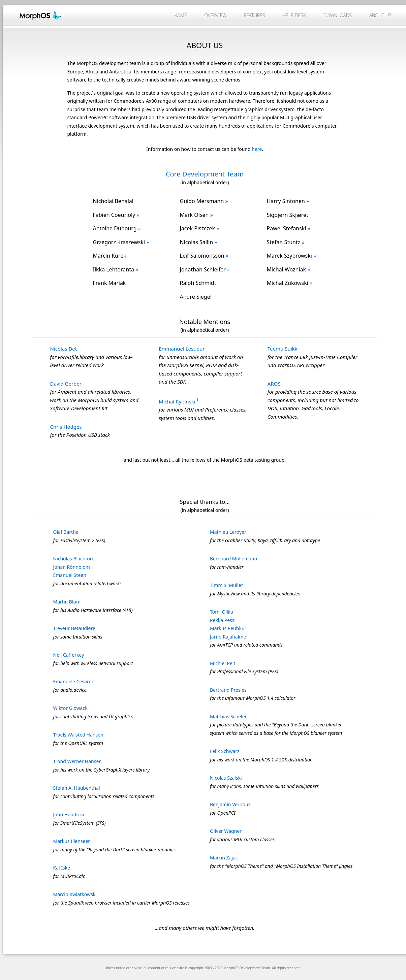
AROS (274, 384)
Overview (215, 15)
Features (254, 15)
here (257, 149)
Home (180, 15)
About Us (380, 15)
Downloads (338, 15)
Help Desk (294, 15)
